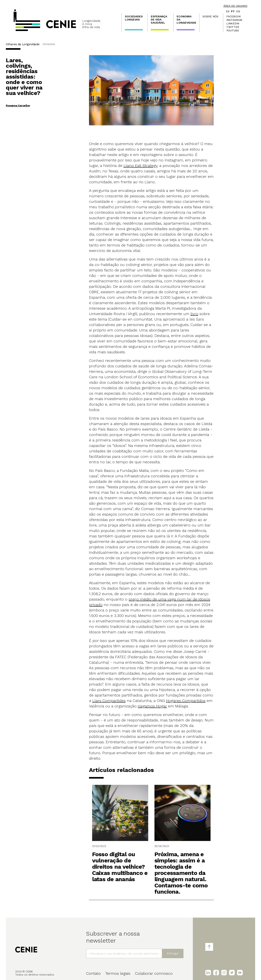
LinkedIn (233, 23)
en (238, 11)
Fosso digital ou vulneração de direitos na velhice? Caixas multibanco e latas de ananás (120, 867)
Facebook (234, 16)
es (228, 11)
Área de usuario (235, 6)
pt (233, 11)
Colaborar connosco (154, 973)
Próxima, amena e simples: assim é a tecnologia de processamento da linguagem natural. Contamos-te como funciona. (181, 873)
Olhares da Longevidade (23, 44)
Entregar (173, 953)
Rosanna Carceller (18, 105)
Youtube (233, 30)
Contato (93, 973)
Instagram (234, 20)
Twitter (233, 27)
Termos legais (118, 973)
